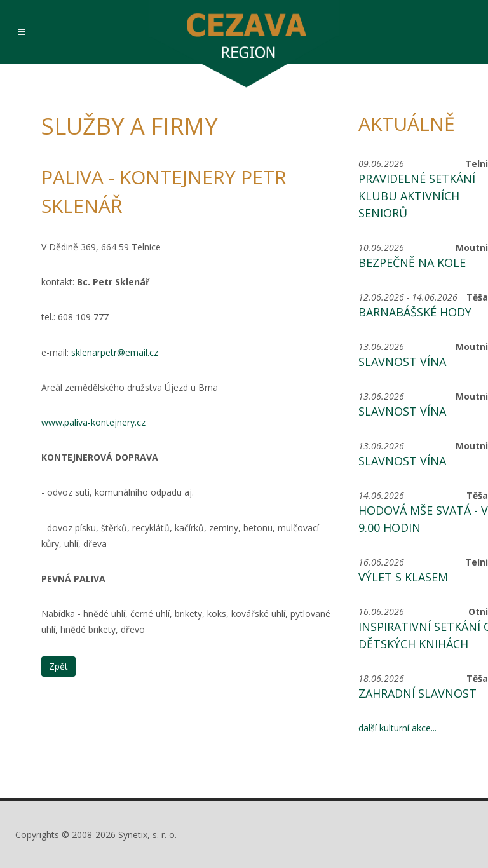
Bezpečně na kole (412, 262)
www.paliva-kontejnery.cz (93, 422)
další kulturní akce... (397, 728)
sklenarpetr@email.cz (113, 352)
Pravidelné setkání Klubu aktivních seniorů (417, 196)
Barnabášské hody (415, 312)
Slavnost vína (402, 362)
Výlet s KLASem (403, 577)
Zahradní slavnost (417, 693)
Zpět (58, 666)
